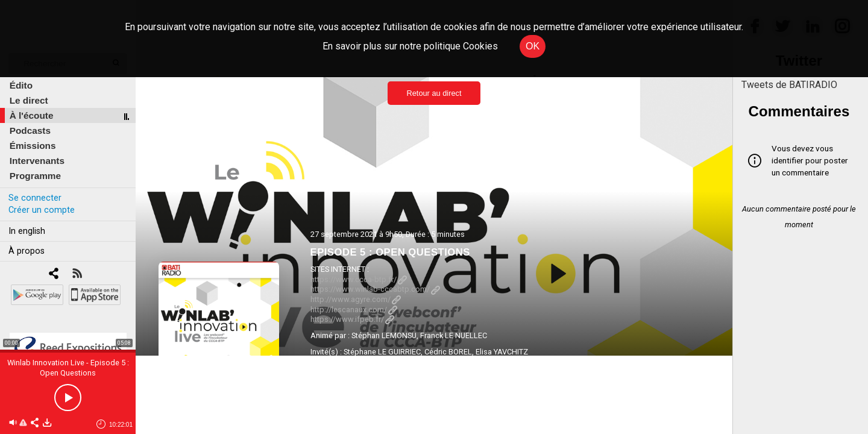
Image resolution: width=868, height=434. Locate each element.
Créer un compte (42, 210)
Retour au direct (434, 93)
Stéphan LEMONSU (384, 335)
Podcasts (30, 131)
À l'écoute (32, 115)
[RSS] (77, 275)
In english (27, 231)
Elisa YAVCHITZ (502, 352)
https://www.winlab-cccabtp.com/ (375, 289)
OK (533, 46)
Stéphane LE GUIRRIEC (382, 352)
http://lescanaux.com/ (354, 310)
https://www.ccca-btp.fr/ (359, 279)
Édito (21, 85)
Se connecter (35, 198)
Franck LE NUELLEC (454, 335)
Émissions (33, 146)
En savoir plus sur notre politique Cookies (410, 46)
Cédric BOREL (448, 352)
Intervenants (37, 161)
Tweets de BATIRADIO (789, 85)
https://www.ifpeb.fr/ (352, 319)
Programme (35, 176)
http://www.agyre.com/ (356, 299)
